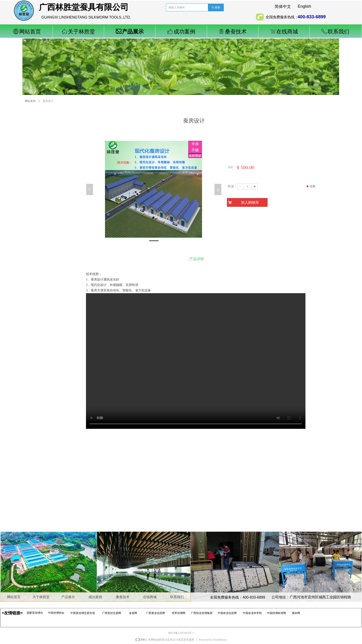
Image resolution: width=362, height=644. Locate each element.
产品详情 (197, 259)
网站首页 (30, 101)
